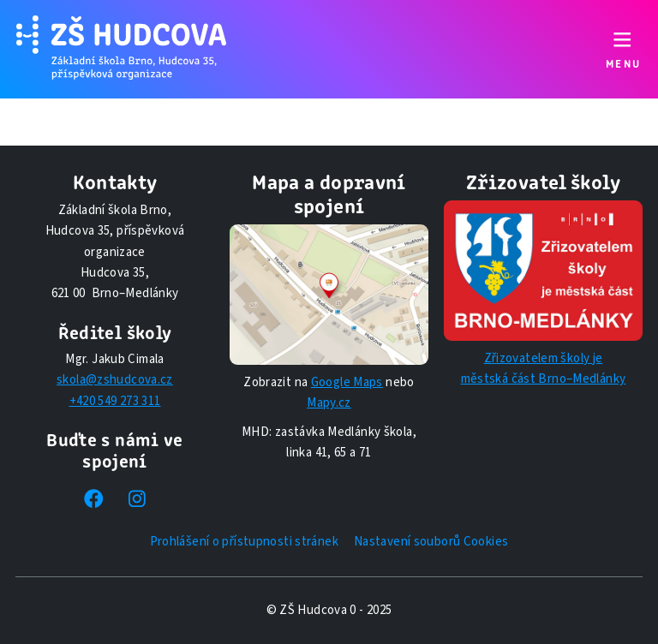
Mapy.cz (329, 403)
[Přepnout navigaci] (622, 49)
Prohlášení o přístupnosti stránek (244, 542)
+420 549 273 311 (115, 401)
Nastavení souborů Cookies (431, 542)
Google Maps (347, 382)
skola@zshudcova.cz (115, 380)
